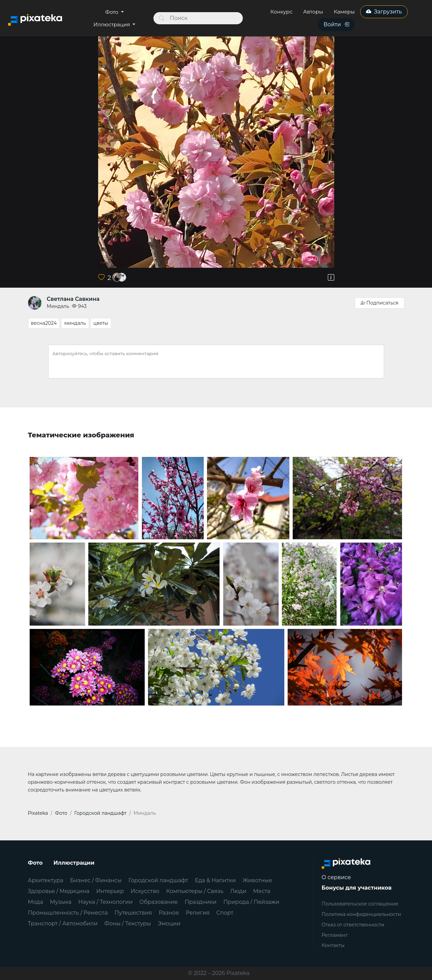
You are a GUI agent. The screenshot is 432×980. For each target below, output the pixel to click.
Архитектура (46, 880)
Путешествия (133, 913)
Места (262, 891)
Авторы (313, 12)
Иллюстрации (74, 863)
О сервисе (336, 877)
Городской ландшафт (158, 880)
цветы (101, 323)
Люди (238, 891)
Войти (336, 24)
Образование (159, 902)
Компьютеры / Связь (195, 891)
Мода (36, 902)
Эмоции (169, 924)
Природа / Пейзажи (251, 902)
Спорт (225, 913)
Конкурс (281, 12)
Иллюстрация (112, 24)
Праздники (200, 902)
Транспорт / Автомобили (63, 924)
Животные (257, 880)
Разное (169, 913)
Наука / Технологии (105, 902)
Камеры (344, 12)
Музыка (61, 902)
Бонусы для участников (357, 888)
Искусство (145, 891)
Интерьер (110, 891)
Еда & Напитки (215, 880)
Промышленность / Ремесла (68, 913)
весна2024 (44, 323)
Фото (112, 12)
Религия (198, 913)
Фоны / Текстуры (127, 924)
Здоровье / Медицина (59, 891)
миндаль (75, 323)
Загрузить (384, 12)
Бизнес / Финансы (96, 880)
